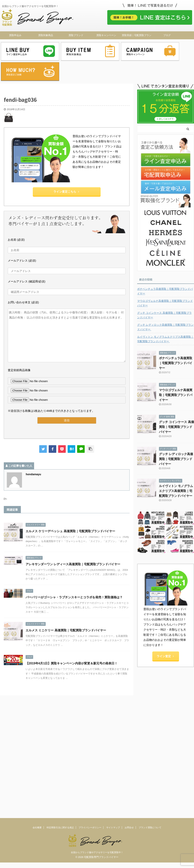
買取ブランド (76, 35)
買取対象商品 (46, 35)
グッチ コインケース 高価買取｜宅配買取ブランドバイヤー (164, 291)
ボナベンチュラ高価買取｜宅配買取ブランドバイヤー (165, 267)
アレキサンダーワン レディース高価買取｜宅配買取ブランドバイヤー (73, 540)
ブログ (167, 35)
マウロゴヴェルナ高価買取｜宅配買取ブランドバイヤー (165, 279)
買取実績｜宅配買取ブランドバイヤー (137, 36)
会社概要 (37, 685)
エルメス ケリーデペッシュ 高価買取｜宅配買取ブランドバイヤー (70, 507)
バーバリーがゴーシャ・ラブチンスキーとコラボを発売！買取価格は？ (74, 573)
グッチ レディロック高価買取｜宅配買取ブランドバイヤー (165, 303)
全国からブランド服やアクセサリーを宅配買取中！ (97, 710)
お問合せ (129, 685)
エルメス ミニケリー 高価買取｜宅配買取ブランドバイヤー (66, 607)
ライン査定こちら (66, 168)
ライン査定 (165, 632)
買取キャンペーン (106, 35)
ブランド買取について (150, 685)
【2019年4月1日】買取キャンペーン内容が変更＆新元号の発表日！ (72, 640)
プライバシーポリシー (90, 685)
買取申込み (15, 35)
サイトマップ (113, 685)
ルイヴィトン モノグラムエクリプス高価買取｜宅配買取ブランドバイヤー (165, 315)
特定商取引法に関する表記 (60, 685)
